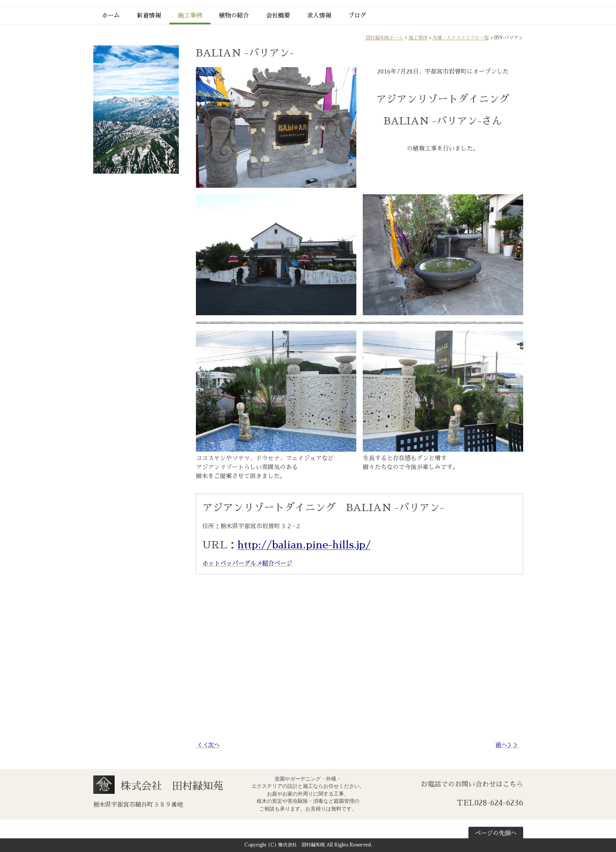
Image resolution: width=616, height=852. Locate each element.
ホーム (111, 15)
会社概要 (278, 15)
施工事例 (190, 15)
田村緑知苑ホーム (385, 38)
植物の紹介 (234, 15)
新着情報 (149, 15)
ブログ (357, 15)
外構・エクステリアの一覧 (461, 38)
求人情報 (319, 15)
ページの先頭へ (496, 833)
